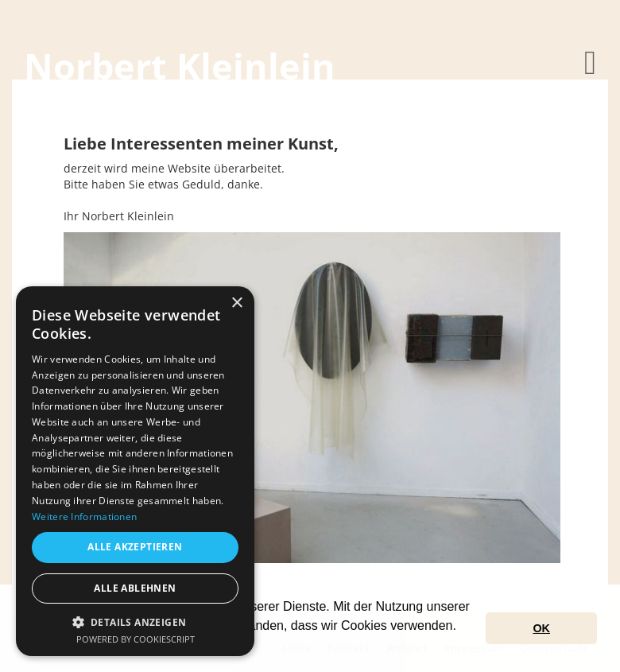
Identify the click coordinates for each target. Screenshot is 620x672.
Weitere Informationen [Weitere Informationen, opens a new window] (84, 517)
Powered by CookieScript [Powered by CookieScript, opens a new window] (136, 639)
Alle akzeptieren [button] (135, 547)
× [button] (236, 303)
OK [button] (541, 628)
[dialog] (135, 471)
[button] (135, 622)
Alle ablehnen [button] (135, 588)
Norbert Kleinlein (180, 66)
